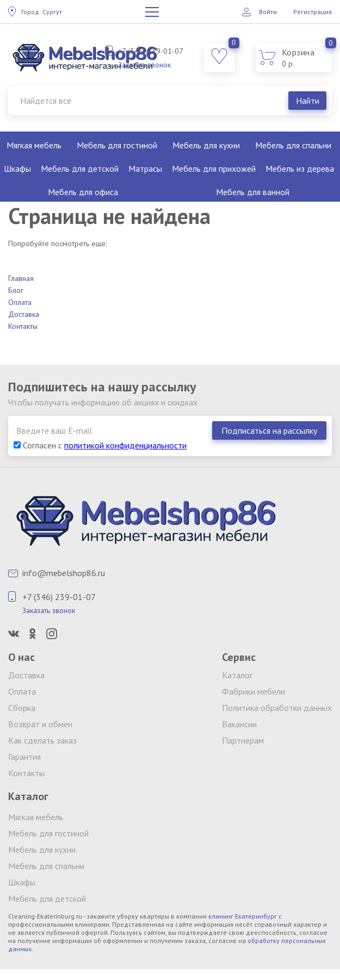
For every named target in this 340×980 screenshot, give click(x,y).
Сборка (22, 708)
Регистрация (313, 12)
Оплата (20, 302)
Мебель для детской (80, 168)
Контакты (23, 326)
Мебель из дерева (300, 168)
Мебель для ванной (253, 192)
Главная (21, 278)
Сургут (42, 12)
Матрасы (145, 168)
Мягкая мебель (34, 145)
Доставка (24, 314)
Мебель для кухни (206, 145)
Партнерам (243, 740)
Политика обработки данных (277, 708)
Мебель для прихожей (214, 168)
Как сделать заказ (42, 740)
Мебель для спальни (293, 145)
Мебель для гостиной (117, 145)
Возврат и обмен (40, 724)
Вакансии (239, 724)
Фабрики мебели (254, 691)
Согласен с (100, 445)
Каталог (237, 675)
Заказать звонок (144, 65)
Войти (268, 12)
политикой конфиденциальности (125, 445)
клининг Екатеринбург (243, 916)
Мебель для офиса (83, 192)
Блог (16, 290)
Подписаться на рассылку (269, 430)
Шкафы (17, 168)
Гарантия (24, 757)
